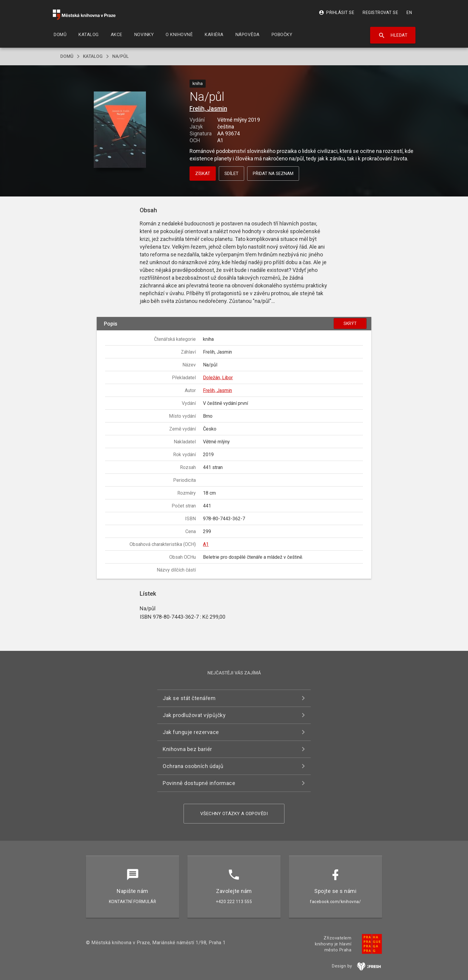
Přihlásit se (337, 13)
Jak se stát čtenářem (189, 698)
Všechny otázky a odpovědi (234, 814)
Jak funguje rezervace (191, 732)
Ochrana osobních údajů (193, 766)
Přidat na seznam (273, 174)
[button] (120, 130)
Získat (203, 174)
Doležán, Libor (218, 378)
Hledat (393, 35)
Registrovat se (380, 13)
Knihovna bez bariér (187, 749)
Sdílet (231, 174)
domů (67, 56)
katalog (93, 56)
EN (409, 13)
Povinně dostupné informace (199, 783)
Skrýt (350, 323)
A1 (206, 544)
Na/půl (120, 56)
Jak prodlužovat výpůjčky (194, 715)
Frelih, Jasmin (208, 109)
